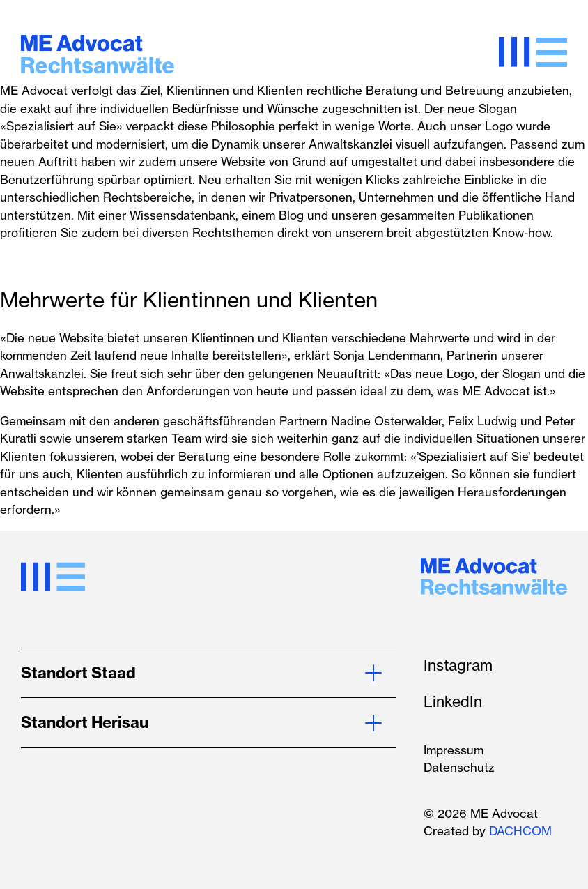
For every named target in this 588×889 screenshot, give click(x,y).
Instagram (458, 665)
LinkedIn (453, 701)
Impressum (454, 750)
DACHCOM (520, 831)
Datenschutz (459, 767)
